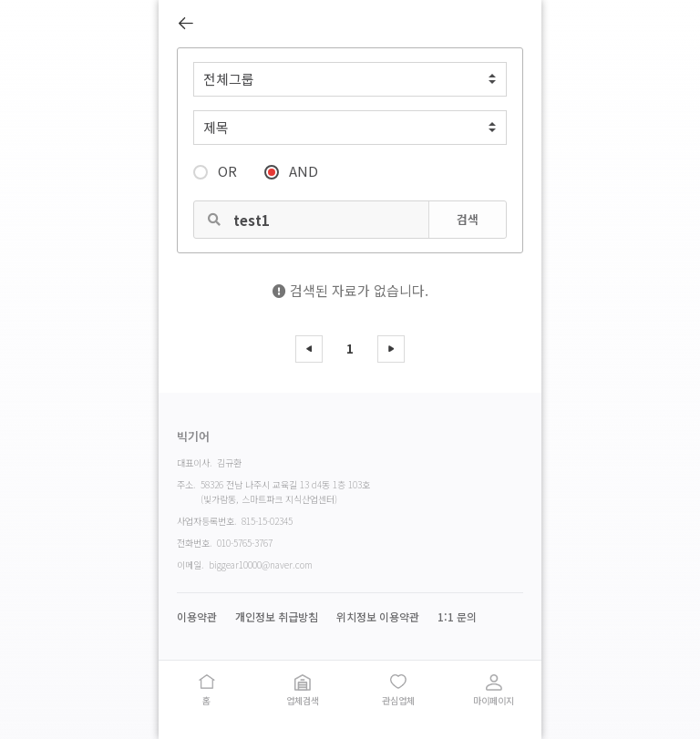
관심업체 (398, 700)
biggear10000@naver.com (261, 565)
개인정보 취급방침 (277, 617)
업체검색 (303, 700)
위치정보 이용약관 (378, 617)
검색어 (178, 49)
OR (215, 169)
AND (291, 169)
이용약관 (197, 617)
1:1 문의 (457, 617)
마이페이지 (494, 700)
